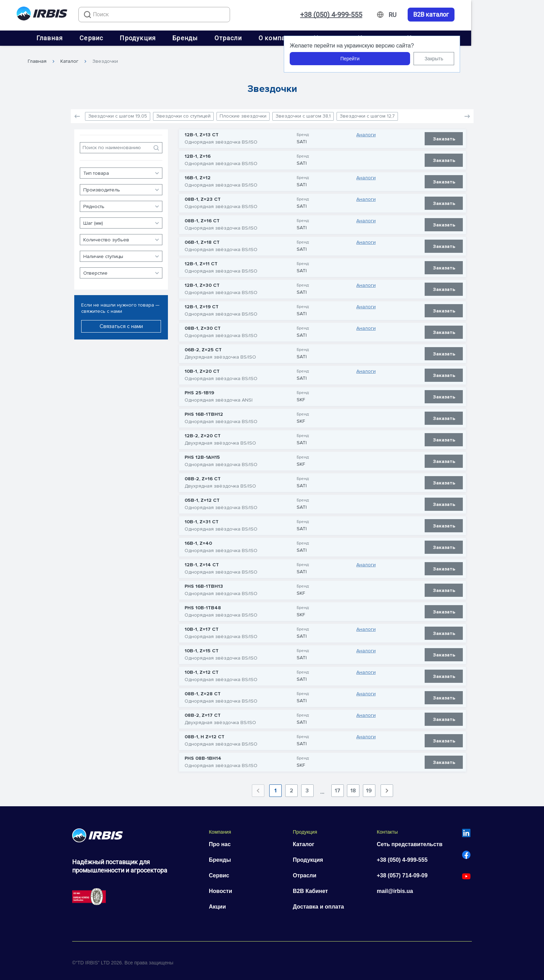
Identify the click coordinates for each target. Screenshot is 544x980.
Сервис (128, 38)
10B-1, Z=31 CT (202, 519)
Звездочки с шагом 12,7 (367, 113)
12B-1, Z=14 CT (202, 562)
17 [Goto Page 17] (338, 788)
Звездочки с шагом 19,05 (118, 113)
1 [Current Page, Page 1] (275, 788)
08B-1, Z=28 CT (203, 691)
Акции (217, 904)
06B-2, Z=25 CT (203, 347)
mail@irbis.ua (395, 888)
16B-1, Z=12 (198, 175)
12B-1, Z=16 (198, 153)
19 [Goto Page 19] (369, 788)
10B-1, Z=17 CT (202, 626)
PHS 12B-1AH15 (202, 454)
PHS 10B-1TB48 (203, 605)
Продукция (174, 38)
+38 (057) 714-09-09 (402, 872)
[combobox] (163, 15)
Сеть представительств (410, 841)
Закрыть (507, 59)
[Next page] (387, 788)
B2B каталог (504, 15)
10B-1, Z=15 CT (202, 648)
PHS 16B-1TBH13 (204, 583)
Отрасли (264, 38)
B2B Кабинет (310, 888)
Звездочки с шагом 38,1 (303, 113)
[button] (467, 113)
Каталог (69, 58)
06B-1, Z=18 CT (202, 239)
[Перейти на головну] (42, 15)
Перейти (423, 59)
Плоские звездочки (243, 113)
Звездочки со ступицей (183, 113)
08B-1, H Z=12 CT (205, 734)
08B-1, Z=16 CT (202, 218)
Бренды (222, 38)
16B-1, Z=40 (198, 540)
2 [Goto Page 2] (291, 788)
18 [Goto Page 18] (353, 788)
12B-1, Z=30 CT (202, 282)
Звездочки (105, 58)
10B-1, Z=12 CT (202, 669)
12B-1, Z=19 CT (202, 304)
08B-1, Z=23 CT (203, 196)
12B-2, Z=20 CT (203, 433)
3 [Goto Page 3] (307, 788)
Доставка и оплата (318, 904)
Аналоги (366, 132)
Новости (220, 888)
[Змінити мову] (465, 15)
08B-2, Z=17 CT (203, 712)
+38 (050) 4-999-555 (404, 15)
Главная (86, 38)
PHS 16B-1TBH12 (204, 411)
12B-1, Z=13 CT (202, 132)
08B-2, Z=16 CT (203, 476)
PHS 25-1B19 (199, 390)
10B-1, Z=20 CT (202, 368)
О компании (314, 38)
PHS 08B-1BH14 (203, 755)
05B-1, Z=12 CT (202, 497)
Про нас (220, 841)
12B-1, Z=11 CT (201, 261)
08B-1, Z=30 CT (203, 325)
